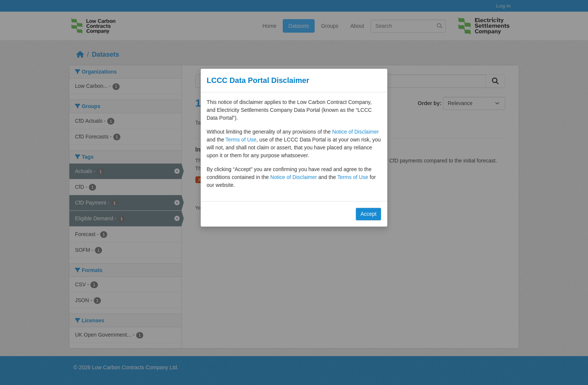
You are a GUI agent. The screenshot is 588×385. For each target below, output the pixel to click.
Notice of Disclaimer (355, 132)
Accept (368, 214)
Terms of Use (241, 140)
